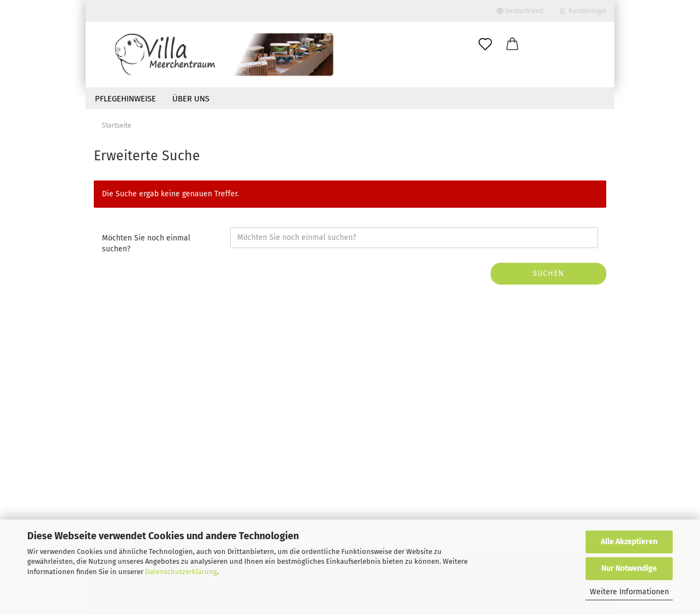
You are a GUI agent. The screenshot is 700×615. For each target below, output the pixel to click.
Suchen (548, 273)
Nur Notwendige (629, 568)
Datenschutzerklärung (181, 572)
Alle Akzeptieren (629, 542)
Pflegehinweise (125, 99)
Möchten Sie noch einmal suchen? (146, 243)
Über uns (191, 99)
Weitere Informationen (629, 592)
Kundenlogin (583, 11)
